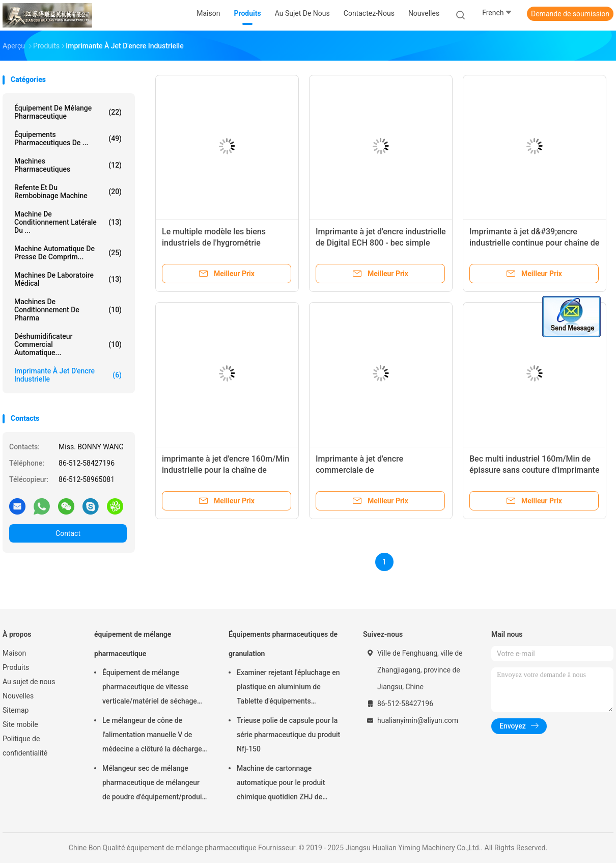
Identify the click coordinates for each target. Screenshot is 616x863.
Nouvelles (18, 696)
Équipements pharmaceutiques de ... (68, 139)
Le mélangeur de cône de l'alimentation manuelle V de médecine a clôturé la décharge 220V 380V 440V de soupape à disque (152, 736)
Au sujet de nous (29, 682)
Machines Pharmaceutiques (68, 165)
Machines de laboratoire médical (68, 279)
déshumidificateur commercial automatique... (68, 344)
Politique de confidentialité (25, 746)
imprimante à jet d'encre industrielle (68, 375)
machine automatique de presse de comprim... (68, 253)
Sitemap (16, 710)
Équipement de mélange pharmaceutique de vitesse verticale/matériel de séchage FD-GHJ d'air (150, 688)
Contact (68, 533)
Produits (16, 667)
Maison (14, 653)
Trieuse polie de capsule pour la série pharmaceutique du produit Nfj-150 (288, 735)
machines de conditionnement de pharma (68, 310)
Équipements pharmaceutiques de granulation (283, 644)
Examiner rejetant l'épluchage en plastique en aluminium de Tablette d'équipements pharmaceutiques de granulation (288, 688)
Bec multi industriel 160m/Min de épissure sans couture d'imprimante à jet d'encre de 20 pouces (534, 470)
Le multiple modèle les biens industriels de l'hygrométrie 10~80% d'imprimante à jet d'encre (225, 243)
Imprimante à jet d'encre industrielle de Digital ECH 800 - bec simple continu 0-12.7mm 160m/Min (381, 243)
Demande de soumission (570, 14)
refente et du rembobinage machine (68, 192)
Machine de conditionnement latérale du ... (68, 222)
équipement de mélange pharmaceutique (68, 112)
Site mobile (20, 724)
